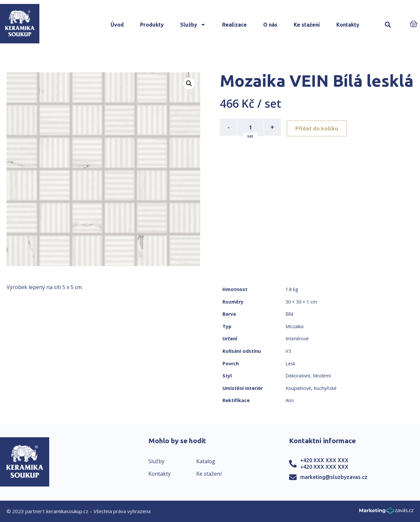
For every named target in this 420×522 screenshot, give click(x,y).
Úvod (117, 25)
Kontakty (348, 25)
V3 (288, 351)
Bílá (289, 314)
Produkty (152, 25)
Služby (193, 25)
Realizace (234, 25)
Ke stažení (307, 25)
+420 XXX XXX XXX (324, 460)
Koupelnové (298, 388)
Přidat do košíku (319, 127)
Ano (290, 400)
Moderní (322, 376)
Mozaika (294, 326)
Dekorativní (298, 376)
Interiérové (297, 339)
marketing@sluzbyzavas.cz (334, 477)
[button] (388, 25)
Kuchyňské (325, 388)
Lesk (290, 363)
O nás (270, 25)
